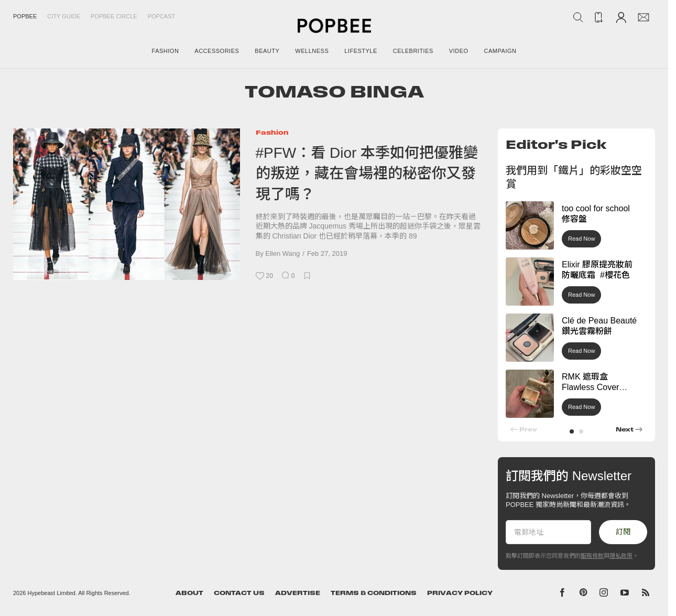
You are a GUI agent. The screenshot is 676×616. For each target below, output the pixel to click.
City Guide (64, 16)
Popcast (162, 16)
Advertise (298, 593)
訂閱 (623, 532)
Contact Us (239, 593)
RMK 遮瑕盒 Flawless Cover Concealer (590, 388)
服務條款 (592, 556)
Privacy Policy (460, 593)
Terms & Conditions (374, 593)
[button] (572, 431)
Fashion (272, 132)
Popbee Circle (114, 16)
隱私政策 (621, 556)
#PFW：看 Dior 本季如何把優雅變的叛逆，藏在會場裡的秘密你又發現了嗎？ (367, 174)
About (189, 593)
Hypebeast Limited (52, 593)
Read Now (581, 239)
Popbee (25, 16)
